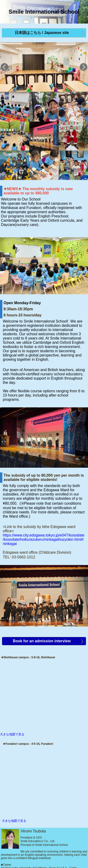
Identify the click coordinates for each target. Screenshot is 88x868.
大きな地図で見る (12, 734)
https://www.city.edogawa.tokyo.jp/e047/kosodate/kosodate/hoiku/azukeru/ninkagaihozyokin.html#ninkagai (44, 539)
